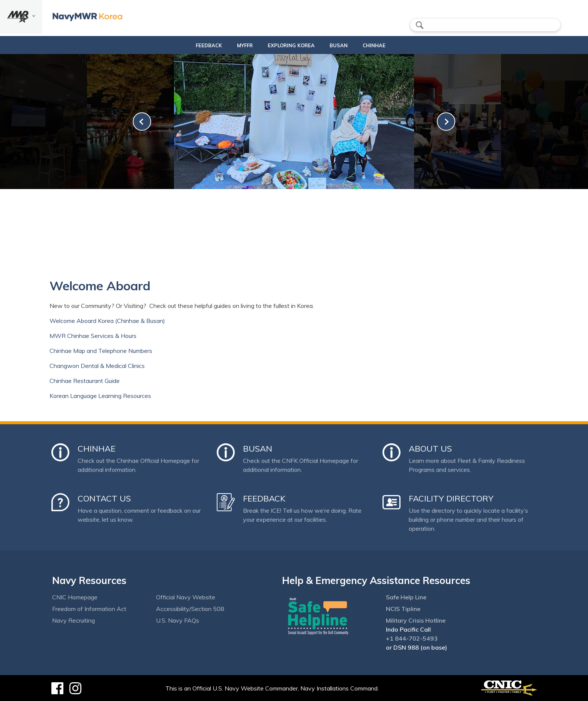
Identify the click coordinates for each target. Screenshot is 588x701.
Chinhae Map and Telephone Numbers (101, 351)
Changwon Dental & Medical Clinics (97, 366)
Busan (342, 45)
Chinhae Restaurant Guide (85, 381)
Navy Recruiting (73, 620)
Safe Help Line (406, 597)
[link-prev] (142, 122)
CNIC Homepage (75, 597)
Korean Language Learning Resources (100, 396)
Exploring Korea (288, 45)
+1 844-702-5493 (412, 638)
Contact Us (104, 498)
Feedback (206, 45)
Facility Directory (451, 498)
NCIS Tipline (403, 609)
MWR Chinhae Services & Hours (93, 336)
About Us (430, 449)
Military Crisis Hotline (416, 620)
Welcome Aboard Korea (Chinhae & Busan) (107, 321)
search (420, 25)
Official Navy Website (186, 597)
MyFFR (242, 45)
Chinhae (377, 45)
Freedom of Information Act (89, 609)
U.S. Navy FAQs (178, 620)
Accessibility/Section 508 (190, 609)
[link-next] (446, 122)
